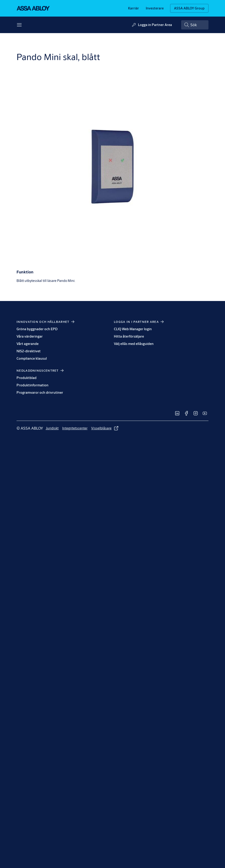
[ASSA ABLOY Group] (189, 8)
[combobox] (195, 25)
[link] (134, 8)
